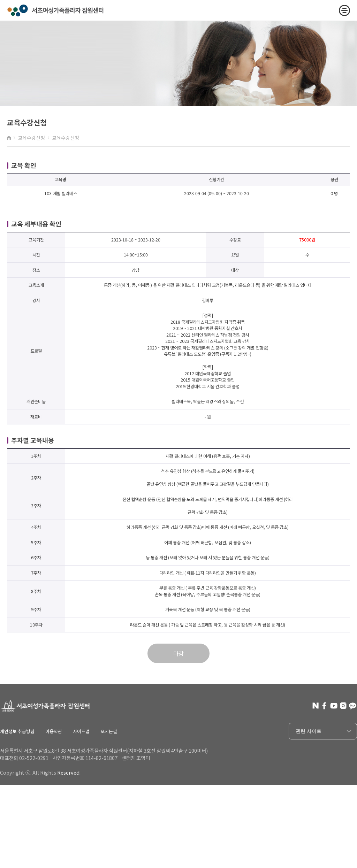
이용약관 (54, 731)
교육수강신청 (31, 138)
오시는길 (109, 731)
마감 (178, 653)
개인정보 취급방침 (17, 731)
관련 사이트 (324, 731)
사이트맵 (81, 731)
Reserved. (69, 772)
